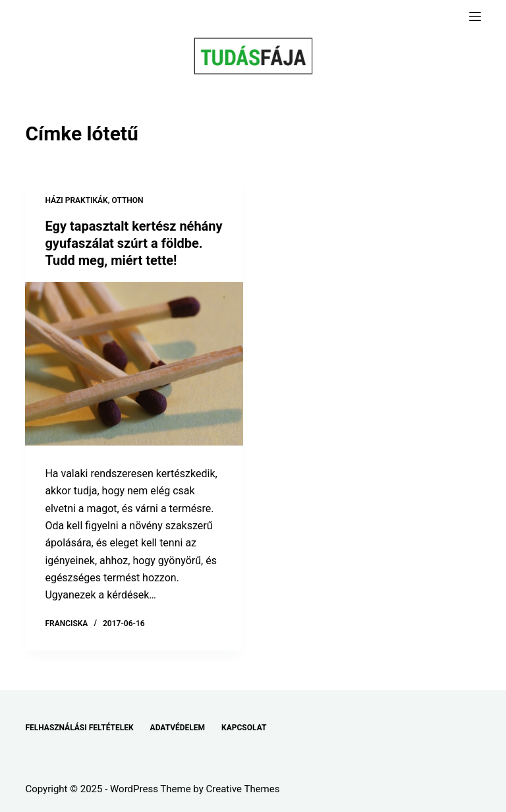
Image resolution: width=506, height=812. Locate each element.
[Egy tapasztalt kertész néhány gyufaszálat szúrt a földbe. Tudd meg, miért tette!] (134, 364)
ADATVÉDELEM (178, 728)
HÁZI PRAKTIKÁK (76, 200)
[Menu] (475, 16)
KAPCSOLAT (244, 728)
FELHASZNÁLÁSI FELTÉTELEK (79, 728)
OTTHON (128, 200)
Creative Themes (243, 789)
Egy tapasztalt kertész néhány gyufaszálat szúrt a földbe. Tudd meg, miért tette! (133, 243)
